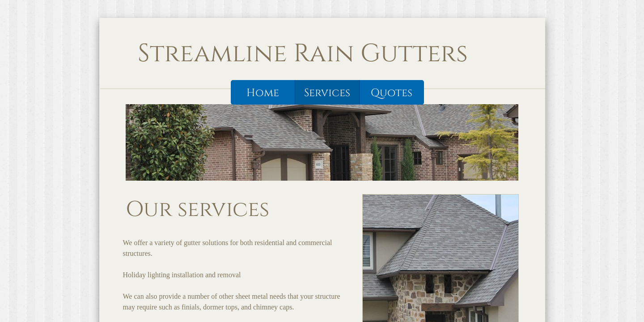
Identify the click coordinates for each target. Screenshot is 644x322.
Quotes (392, 93)
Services (327, 93)
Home (263, 93)
